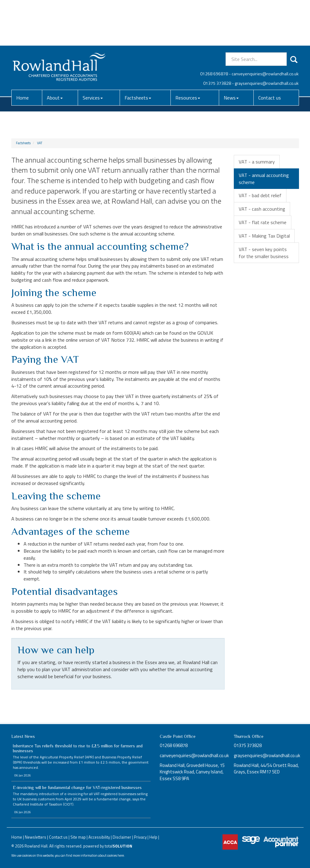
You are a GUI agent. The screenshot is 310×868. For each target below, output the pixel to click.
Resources (188, 52)
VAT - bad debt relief (260, 195)
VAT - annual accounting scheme (264, 179)
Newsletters (35, 837)
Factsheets (138, 52)
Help (153, 837)
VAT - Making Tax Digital (264, 236)
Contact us (270, 52)
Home (22, 52)
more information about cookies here (98, 855)
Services (93, 52)
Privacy (140, 837)
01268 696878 (214, 28)
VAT (40, 143)
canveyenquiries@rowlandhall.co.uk (265, 28)
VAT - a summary (257, 162)
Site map (78, 837)
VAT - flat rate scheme (263, 222)
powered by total (108, 846)
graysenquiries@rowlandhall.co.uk (267, 38)
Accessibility (99, 837)
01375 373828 (217, 38)
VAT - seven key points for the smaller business (264, 253)
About (55, 52)
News (231, 52)
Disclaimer (122, 837)
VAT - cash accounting (262, 209)
